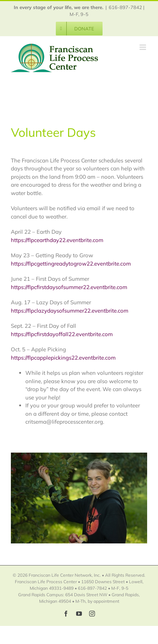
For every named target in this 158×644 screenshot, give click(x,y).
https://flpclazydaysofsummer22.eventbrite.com (70, 311)
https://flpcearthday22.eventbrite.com (57, 240)
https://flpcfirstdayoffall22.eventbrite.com (62, 334)
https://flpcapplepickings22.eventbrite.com (63, 358)
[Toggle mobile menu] (143, 47)
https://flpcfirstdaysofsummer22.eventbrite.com (69, 287)
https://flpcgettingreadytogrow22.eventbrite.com (71, 264)
